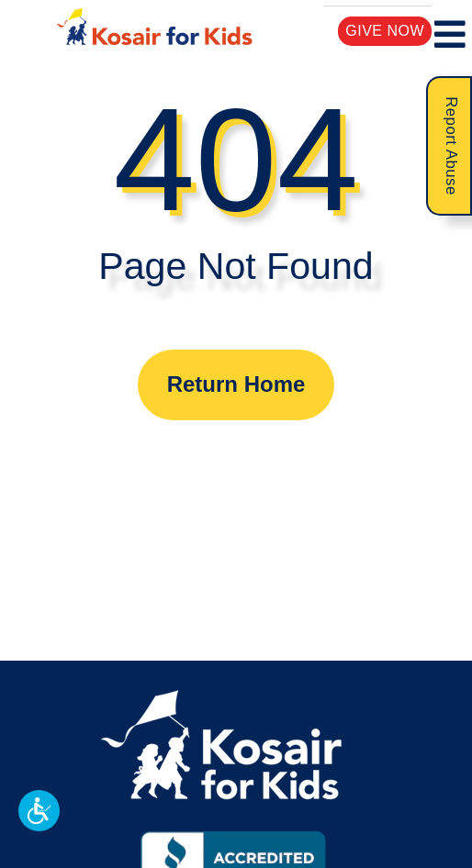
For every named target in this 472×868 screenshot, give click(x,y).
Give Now (385, 30)
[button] (39, 811)
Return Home (236, 384)
